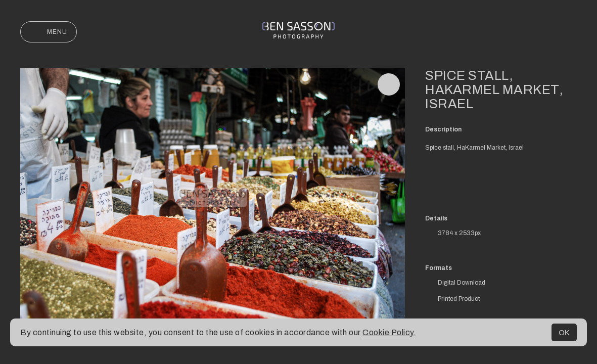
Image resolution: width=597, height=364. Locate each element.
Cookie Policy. (389, 332)
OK (564, 332)
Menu (49, 32)
